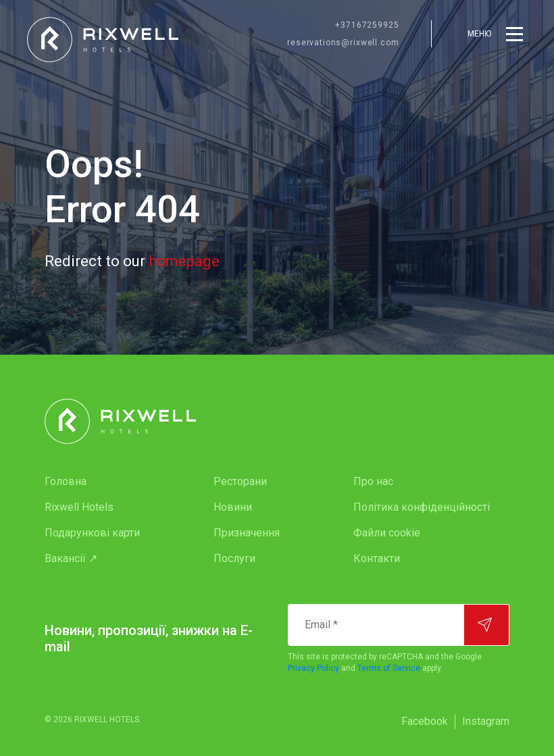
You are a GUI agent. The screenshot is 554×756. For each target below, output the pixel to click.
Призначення (247, 533)
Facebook (425, 721)
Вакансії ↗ (71, 558)
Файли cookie (387, 533)
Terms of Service (389, 668)
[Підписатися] (486, 625)
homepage (184, 261)
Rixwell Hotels (79, 507)
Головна (66, 481)
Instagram (486, 721)
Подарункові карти (92, 533)
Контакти (377, 558)
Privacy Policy (313, 668)
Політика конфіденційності (422, 507)
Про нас (373, 481)
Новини (233, 507)
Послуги (234, 558)
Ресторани (240, 481)
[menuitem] (102, 482)
